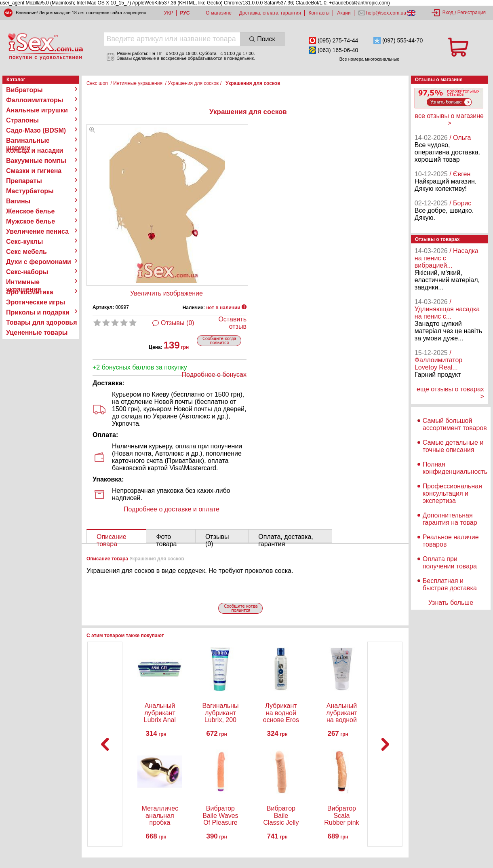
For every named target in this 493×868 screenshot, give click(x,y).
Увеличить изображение (166, 293)
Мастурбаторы (30, 191)
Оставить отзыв (232, 323)
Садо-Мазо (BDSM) (36, 130)
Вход (448, 13)
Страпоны (22, 120)
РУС (185, 13)
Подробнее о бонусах (214, 375)
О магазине (219, 13)
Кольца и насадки (35, 151)
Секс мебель (26, 252)
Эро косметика (30, 292)
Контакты (319, 13)
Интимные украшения (24, 282)
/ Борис (460, 203)
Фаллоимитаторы (35, 100)
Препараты (24, 181)
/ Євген (460, 174)
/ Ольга (460, 138)
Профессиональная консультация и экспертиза (452, 493)
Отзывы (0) (178, 323)
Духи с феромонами (39, 262)
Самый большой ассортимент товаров (455, 424)
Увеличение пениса (37, 231)
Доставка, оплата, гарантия (270, 13)
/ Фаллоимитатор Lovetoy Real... (438, 360)
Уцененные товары (37, 333)
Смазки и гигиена (34, 171)
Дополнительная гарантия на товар (450, 519)
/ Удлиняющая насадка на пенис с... (447, 309)
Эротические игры (36, 302)
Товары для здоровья (41, 322)
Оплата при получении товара (450, 563)
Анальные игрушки (37, 110)
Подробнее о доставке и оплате (172, 509)
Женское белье (31, 211)
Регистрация (472, 13)
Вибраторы (24, 90)
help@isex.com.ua (386, 13)
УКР (169, 13)
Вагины (18, 201)
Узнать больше (451, 603)
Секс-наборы (27, 272)
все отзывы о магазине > (449, 119)
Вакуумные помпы (36, 161)
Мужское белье (31, 221)
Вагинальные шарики (28, 141)
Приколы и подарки (38, 312)
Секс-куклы (24, 242)
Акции (344, 13)
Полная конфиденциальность (455, 468)
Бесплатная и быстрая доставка (450, 584)
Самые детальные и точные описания (453, 446)
